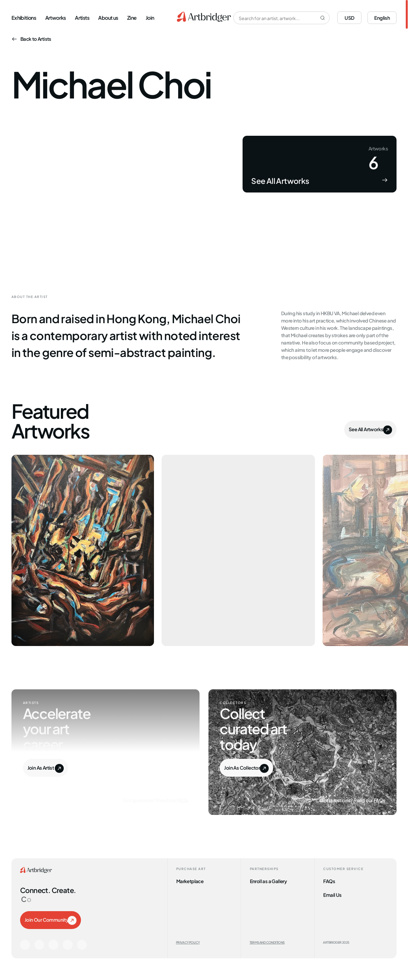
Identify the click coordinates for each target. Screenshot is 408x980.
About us (108, 17)
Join (150, 17)
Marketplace (190, 881)
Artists (82, 17)
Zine (132, 17)
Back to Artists (31, 38)
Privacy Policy (188, 942)
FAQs (182, 800)
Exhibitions (24, 17)
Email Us (332, 894)
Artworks (56, 17)
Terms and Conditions (267, 942)
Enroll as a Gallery (269, 881)
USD (349, 17)
